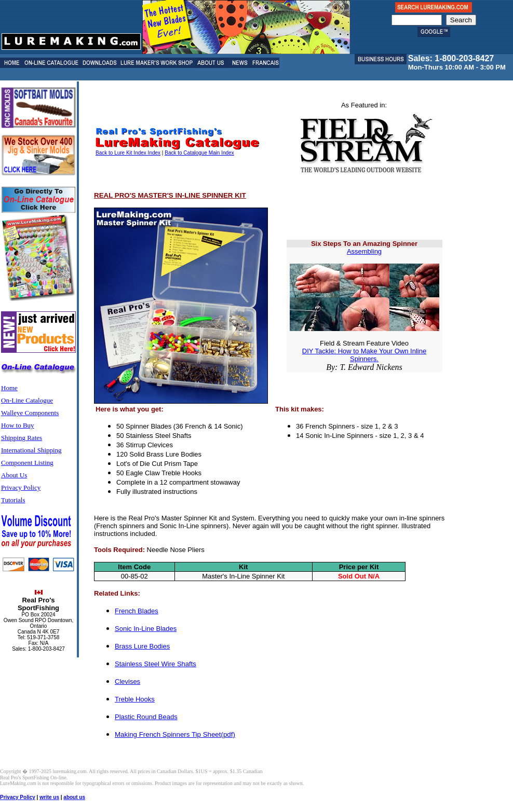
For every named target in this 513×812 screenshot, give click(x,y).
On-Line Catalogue (27, 400)
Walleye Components (30, 413)
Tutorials (13, 500)
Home (9, 388)
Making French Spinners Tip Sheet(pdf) (175, 734)
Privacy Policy (21, 487)
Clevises (127, 682)
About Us (14, 475)
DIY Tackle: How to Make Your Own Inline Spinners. (364, 355)
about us (74, 797)
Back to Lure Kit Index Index (128, 153)
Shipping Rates (22, 438)
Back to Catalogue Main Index (199, 153)
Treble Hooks (135, 699)
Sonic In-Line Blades (146, 629)
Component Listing (27, 463)
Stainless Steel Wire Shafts (156, 664)
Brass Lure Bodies (142, 646)
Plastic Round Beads (146, 717)
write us (49, 797)
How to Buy (18, 425)
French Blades (137, 611)
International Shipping (31, 450)
